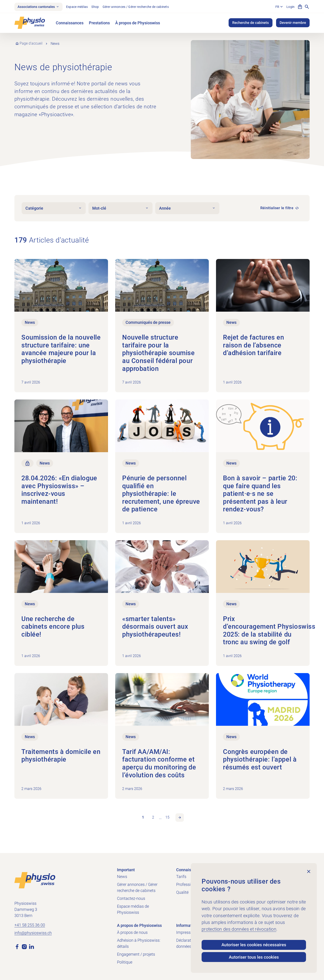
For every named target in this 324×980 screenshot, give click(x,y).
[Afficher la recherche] (307, 7)
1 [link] (143, 820)
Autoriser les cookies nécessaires (254, 943)
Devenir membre (293, 24)
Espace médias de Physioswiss (133, 909)
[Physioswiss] (30, 24)
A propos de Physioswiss (139, 925)
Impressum (186, 932)
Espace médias (80, 7)
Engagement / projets (136, 954)
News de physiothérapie (65, 68)
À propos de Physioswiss (138, 24)
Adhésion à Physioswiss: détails (139, 943)
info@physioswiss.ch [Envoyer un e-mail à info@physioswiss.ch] (33, 933)
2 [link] (153, 820)
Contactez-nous (131, 898)
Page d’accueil (31, 44)
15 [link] (168, 820)
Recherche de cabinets (250, 24)
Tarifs (181, 877)
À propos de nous (132, 932)
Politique (125, 962)
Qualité (182, 892)
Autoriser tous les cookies (254, 957)
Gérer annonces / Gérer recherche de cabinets (139, 7)
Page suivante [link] (180, 820)
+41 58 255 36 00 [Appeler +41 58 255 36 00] (30, 925)
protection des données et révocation (239, 927)
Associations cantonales (40, 7)
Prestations (99, 24)
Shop (98, 7)
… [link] (160, 819)
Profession (186, 884)
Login (290, 7)
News (122, 877)
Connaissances (70, 24)
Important (126, 870)
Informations (188, 925)
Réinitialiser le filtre (277, 209)
